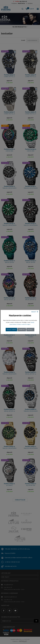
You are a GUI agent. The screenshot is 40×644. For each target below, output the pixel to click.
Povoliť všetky (11, 330)
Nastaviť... (30, 330)
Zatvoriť (35, 312)
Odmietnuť (22, 330)
